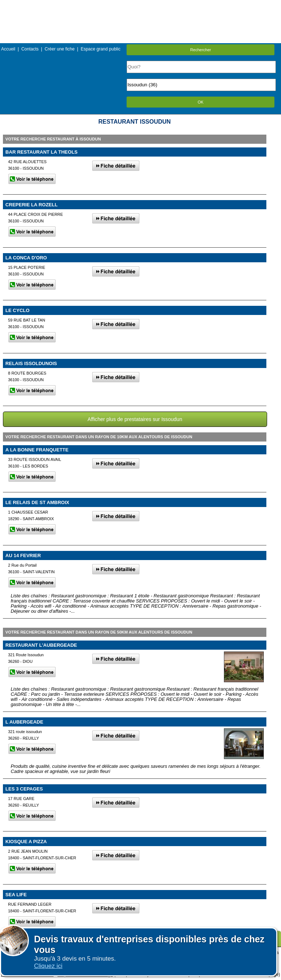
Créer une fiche (60, 49)
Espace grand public (100, 49)
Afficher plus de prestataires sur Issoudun (135, 419)
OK (201, 102)
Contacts (30, 49)
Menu (140, 5)
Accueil (8, 49)
